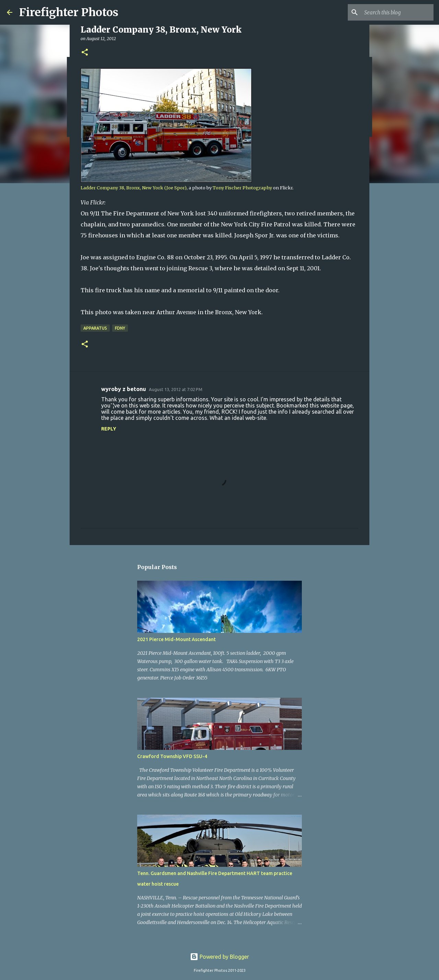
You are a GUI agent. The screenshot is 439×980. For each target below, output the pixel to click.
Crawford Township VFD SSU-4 (172, 756)
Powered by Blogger (219, 957)
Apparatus (95, 328)
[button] (85, 53)
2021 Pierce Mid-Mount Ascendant (176, 639)
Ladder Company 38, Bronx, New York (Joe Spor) (134, 188)
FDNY (120, 328)
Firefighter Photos (69, 12)
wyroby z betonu (124, 389)
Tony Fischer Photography (242, 188)
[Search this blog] (398, 12)
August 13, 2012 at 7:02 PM (176, 389)
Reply (109, 429)
